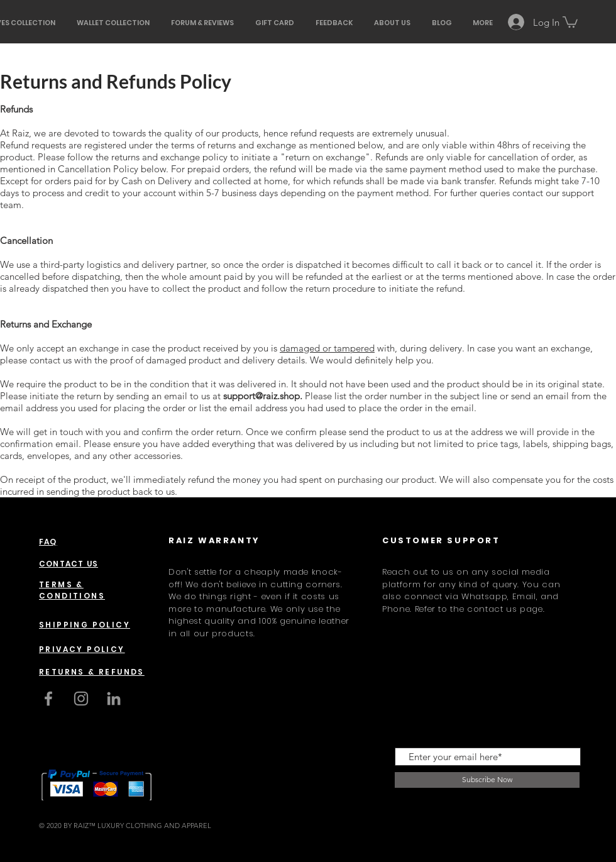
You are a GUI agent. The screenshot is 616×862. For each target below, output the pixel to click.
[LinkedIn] (114, 699)
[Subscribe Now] (487, 780)
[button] (570, 21)
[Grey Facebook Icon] (48, 699)
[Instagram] (81, 699)
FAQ (48, 542)
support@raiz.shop (261, 396)
